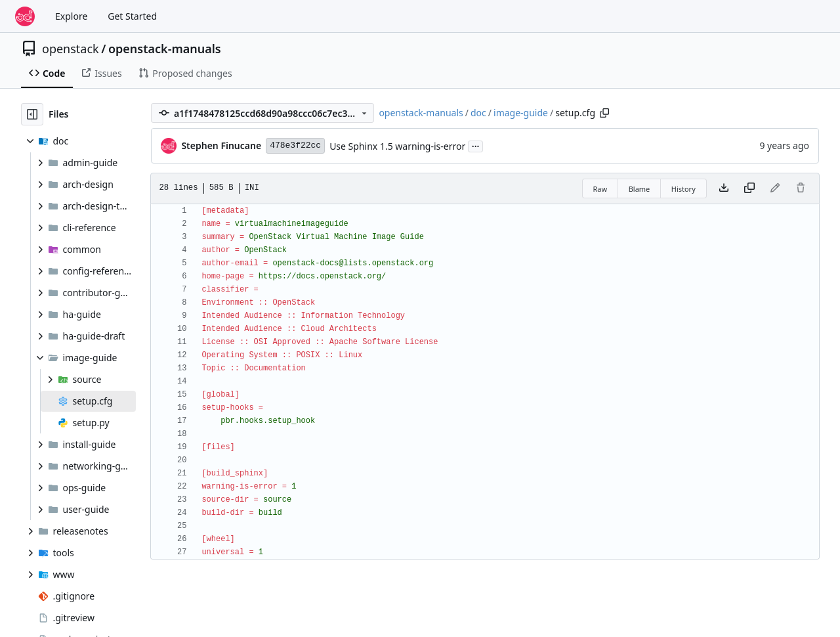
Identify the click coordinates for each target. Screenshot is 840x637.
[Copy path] (604, 113)
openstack (71, 49)
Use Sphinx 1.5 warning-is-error (397, 146)
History (683, 189)
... (476, 145)
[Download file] (724, 188)
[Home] (25, 16)
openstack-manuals (165, 49)
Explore (71, 16)
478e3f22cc (295, 145)
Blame (640, 189)
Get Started (132, 16)
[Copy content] (749, 188)
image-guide (521, 113)
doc (478, 113)
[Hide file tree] (32, 114)
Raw (600, 189)
